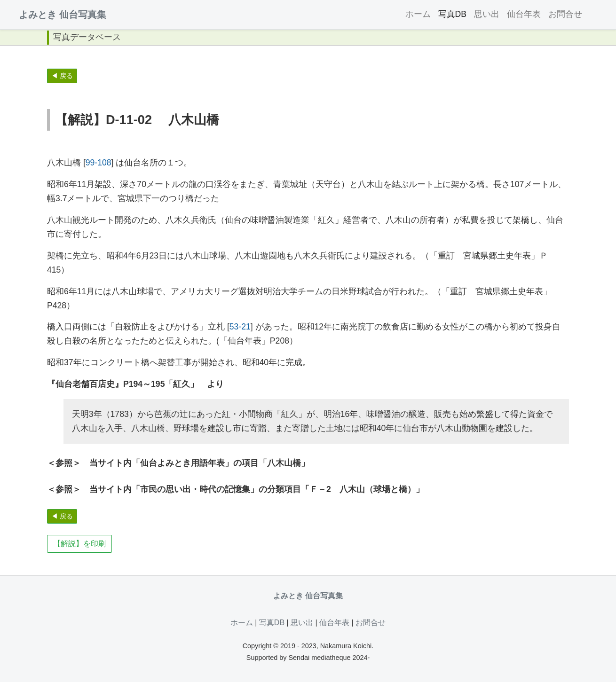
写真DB (452, 14)
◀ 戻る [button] (62, 76)
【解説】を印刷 (79, 544)
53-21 (240, 327)
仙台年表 (524, 14)
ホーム (418, 14)
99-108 (99, 163)
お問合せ (565, 14)
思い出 (487, 14)
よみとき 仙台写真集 (63, 15)
